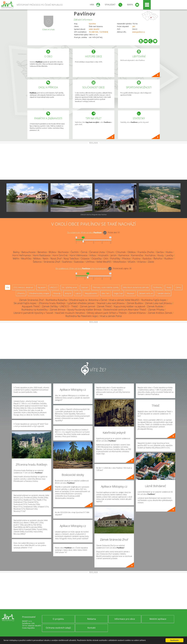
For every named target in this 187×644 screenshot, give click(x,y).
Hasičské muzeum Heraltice (70, 313)
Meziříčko (26, 259)
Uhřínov (90, 262)
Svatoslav (79, 262)
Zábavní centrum (146, 293)
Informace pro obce (125, 619)
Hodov (169, 252)
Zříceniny (21, 293)
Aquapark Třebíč (31, 306)
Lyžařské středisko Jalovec (81, 303)
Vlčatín (132, 262)
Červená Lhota (97, 252)
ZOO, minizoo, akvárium (23, 287)
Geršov (160, 252)
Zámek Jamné (87, 306)
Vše (8, 287)
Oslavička (96, 259)
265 (134, 26)
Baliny (16, 252)
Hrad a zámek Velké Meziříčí (124, 300)
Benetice (42, 252)
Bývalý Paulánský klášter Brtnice (84, 310)
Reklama (92, 619)
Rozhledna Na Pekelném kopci (82, 316)
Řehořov (158, 259)
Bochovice (63, 252)
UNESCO (54, 287)
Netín (46, 259)
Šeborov (37, 262)
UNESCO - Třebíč (69, 306)
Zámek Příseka (156, 310)
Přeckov (126, 259)
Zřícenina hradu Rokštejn (52, 303)
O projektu (58, 619)
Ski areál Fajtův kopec (25, 303)
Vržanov (142, 262)
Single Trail (118, 293)
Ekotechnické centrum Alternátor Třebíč (125, 310)
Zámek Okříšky (50, 306)
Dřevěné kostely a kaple (39, 293)
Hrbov (93, 255)
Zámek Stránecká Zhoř (31, 300)
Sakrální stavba (164, 293)
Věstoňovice (119, 262)
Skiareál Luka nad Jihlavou (111, 303)
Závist (151, 262)
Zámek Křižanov (137, 313)
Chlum (110, 252)
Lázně (78, 293)
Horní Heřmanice (22, 255)
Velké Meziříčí (94, 29)
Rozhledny (157, 287)
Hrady (169, 287)
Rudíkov (169, 259)
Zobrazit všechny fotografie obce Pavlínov (94, 215)
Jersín (114, 255)
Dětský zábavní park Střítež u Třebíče (107, 313)
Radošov (147, 259)
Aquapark (42, 287)
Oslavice (85, 259)
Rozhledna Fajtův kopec (154, 300)
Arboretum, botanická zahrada (136, 287)
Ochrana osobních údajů (58, 628)
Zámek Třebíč (104, 306)
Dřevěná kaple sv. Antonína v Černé (88, 300)
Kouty (161, 255)
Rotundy (57, 293)
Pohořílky (115, 259)
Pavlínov (84, 14)
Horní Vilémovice (78, 255)
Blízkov (52, 252)
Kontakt (92, 628)
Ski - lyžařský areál (69, 287)
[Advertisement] (93, 162)
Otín (106, 259)
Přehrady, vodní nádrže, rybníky (106, 287)
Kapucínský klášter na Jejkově (129, 306)
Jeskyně (68, 293)
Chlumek (121, 252)
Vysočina (92, 24)
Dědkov (132, 252)
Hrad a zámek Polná (111, 316)
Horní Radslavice (42, 255)
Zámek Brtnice (58, 310)
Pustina (136, 259)
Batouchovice (29, 252)
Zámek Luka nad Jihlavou (158, 303)
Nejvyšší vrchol (91, 293)
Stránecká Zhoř (52, 262)
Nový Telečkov (71, 259)
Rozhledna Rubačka (56, 300)
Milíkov (37, 259)
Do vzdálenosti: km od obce (84, 232)
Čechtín (75, 252)
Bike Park (105, 293)
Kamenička (137, 255)
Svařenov (67, 262)
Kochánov (150, 255)
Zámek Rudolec (155, 306)
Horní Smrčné (60, 255)
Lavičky (169, 255)
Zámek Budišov (135, 303)
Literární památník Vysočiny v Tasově (33, 313)
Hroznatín (103, 255)
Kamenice (124, 255)
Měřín (16, 259)
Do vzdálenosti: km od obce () (81, 268)
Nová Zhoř (56, 259)
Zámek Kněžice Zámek (160, 313)
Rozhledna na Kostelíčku (35, 310)
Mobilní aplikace (158, 619)
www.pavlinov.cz (139, 32)
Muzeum (131, 293)
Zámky (178, 287)
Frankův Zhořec (146, 252)
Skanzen (85, 287)
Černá (84, 252)
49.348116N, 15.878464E (98, 32)
